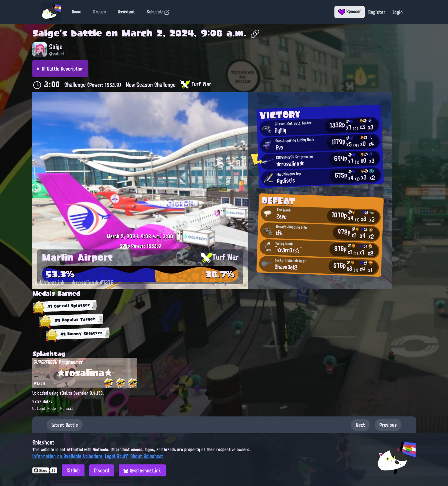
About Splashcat (147, 456)
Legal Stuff (116, 456)
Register (377, 12)
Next (360, 425)
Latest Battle (65, 425)
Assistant (126, 12)
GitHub (73, 470)
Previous (388, 425)
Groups (99, 12)
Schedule (158, 12)
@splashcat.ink (142, 470)
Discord (102, 470)
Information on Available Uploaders (67, 456)
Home (77, 12)
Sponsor (350, 11)
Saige (46, 33)
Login (398, 12)
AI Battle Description (63, 69)
